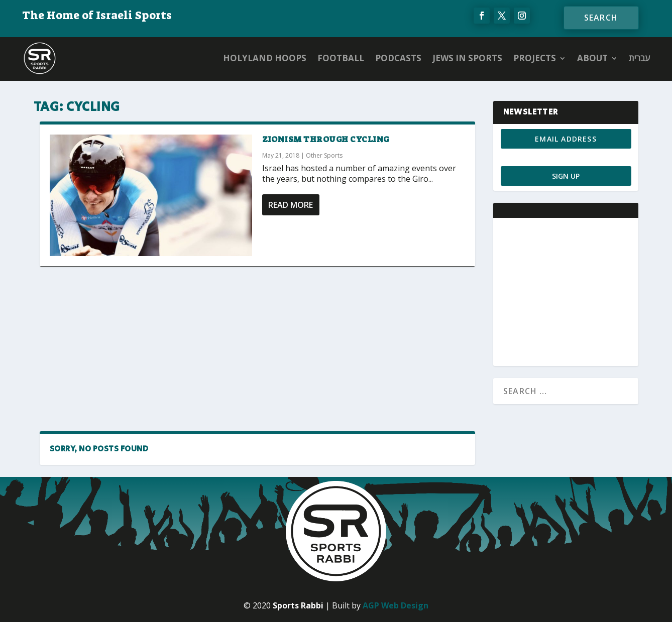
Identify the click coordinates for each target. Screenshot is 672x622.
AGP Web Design (396, 605)
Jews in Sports (467, 58)
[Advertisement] (257, 349)
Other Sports (324, 155)
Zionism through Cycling (326, 139)
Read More (291, 205)
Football (341, 58)
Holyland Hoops (265, 58)
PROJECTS (535, 58)
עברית (639, 58)
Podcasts (398, 58)
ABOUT (592, 58)
